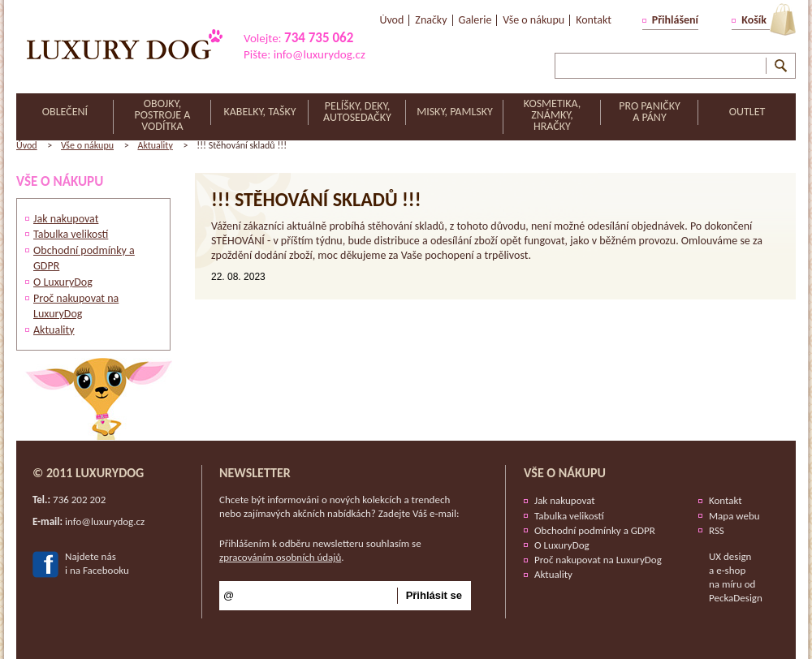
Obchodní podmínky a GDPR (595, 530)
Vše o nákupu (87, 145)
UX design (730, 556)
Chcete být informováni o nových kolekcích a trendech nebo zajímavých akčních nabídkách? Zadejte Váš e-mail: (339, 506)
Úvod (27, 145)
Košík (754, 20)
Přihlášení (675, 20)
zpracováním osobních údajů (280, 557)
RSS (717, 530)
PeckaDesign (736, 598)
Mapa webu (734, 516)
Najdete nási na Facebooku (97, 563)
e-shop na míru (727, 577)
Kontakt (726, 500)
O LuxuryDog (63, 282)
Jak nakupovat (66, 219)
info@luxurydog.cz (320, 54)
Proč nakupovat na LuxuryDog (598, 560)
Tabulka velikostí (71, 234)
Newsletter (255, 473)
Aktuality (155, 145)
